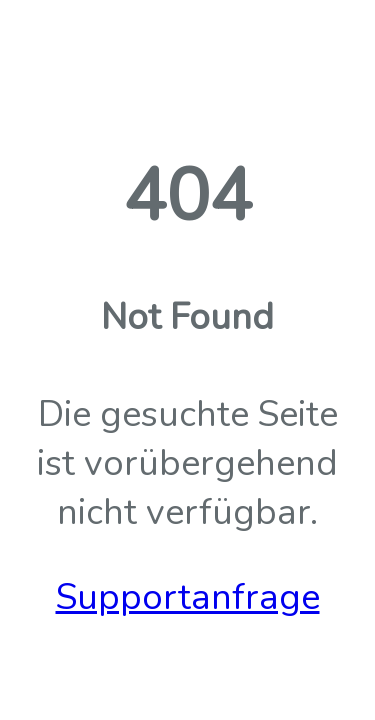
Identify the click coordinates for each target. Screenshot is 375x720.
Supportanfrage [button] (188, 597)
